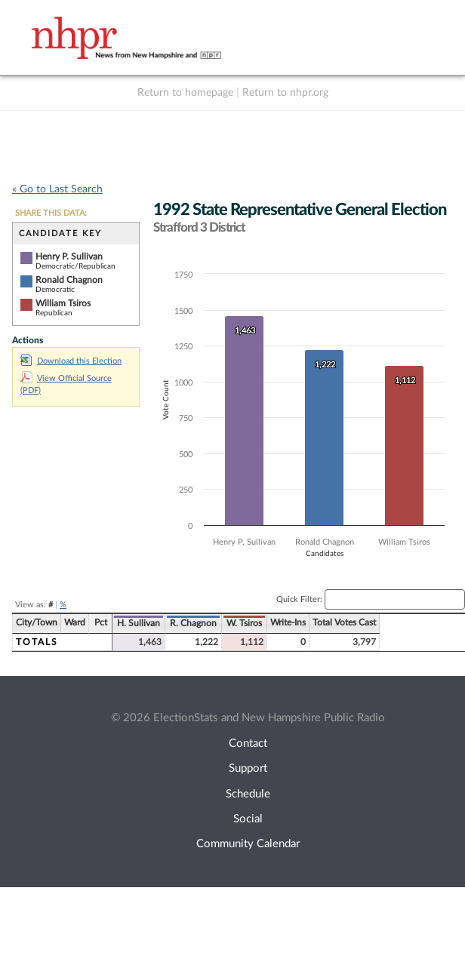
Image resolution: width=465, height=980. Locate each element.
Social (248, 819)
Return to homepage (185, 93)
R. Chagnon (193, 623)
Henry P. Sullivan (69, 257)
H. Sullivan (139, 623)
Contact (248, 743)
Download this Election (71, 361)
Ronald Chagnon (69, 280)
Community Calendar (248, 844)
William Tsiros (63, 303)
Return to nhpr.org (285, 93)
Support (248, 768)
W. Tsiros (244, 623)
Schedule (248, 794)
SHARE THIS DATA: (51, 213)
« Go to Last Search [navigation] (57, 189)
